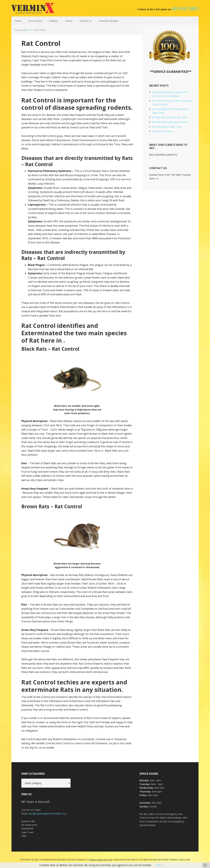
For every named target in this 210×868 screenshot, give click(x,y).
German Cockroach (162, 131)
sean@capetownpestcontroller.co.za (47, 814)
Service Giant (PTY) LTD (101, 860)
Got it (159, 865)
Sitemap (173, 860)
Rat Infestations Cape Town (167, 127)
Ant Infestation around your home (170, 122)
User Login (184, 860)
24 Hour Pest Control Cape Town (170, 117)
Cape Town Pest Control (33, 8)
